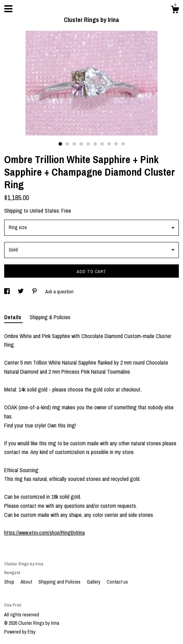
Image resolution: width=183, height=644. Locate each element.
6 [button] (95, 144)
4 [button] (81, 144)
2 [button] (67, 144)
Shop (10, 582)
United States (44, 211)
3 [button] (74, 144)
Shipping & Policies (50, 317)
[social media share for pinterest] (35, 292)
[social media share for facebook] (7, 292)
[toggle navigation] (8, 9)
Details (13, 317)
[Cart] (175, 10)
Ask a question (59, 292)
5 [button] (88, 144)
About (27, 582)
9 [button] (116, 144)
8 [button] (109, 144)
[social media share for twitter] (21, 292)
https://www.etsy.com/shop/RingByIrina (44, 533)
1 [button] (60, 144)
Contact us (117, 582)
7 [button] (102, 144)
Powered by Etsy (20, 632)
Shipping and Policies (60, 582)
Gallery (94, 582)
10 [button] (123, 144)
